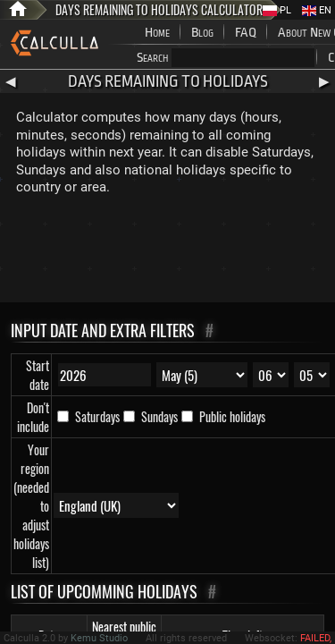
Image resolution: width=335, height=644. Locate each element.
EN (317, 10)
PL (277, 10)
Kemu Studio (99, 638)
